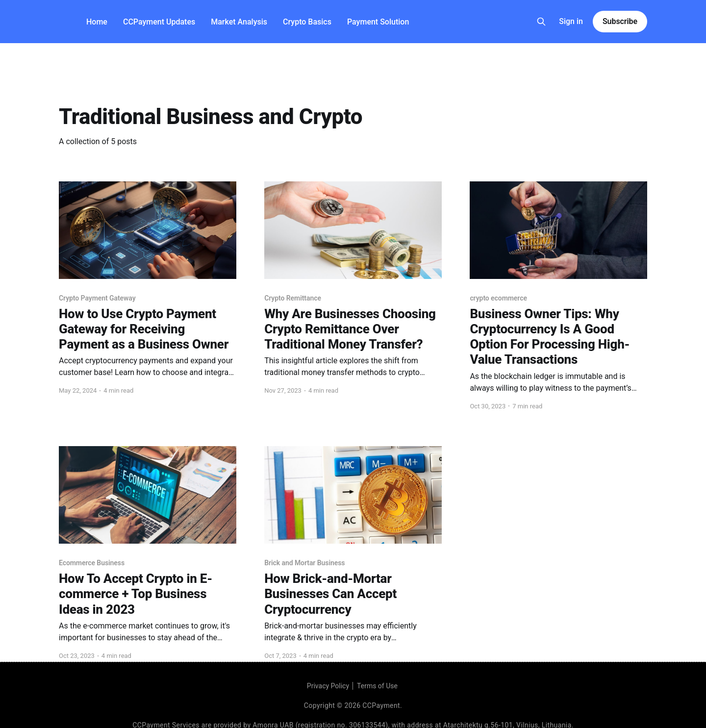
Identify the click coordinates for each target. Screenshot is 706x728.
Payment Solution (378, 22)
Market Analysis (239, 22)
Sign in (571, 21)
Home (97, 22)
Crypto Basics (307, 22)
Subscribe (620, 21)
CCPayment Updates (159, 22)
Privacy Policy (328, 686)
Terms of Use (377, 686)
